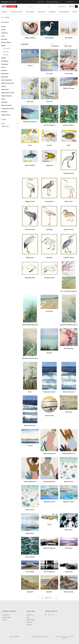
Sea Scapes (6, 55)
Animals (3, 30)
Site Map (29, 625)
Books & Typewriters (7, 80)
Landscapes (4, 102)
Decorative (4, 70)
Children (3, 86)
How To (75, 12)
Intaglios (52, 12)
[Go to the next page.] (56, 598)
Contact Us (41, 2)
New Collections (17, 12)
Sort (65, 44)
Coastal (3, 46)
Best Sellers (4, 39)
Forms (4, 620)
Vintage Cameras (6, 115)
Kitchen (3, 99)
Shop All (5, 12)
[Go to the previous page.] (43, 598)
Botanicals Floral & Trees (8, 83)
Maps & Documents (6, 105)
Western (3, 67)
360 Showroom (64, 12)
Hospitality (42, 12)
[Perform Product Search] (49, 6)
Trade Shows (7, 617)
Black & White (5, 74)
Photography (5, 64)
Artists (3, 36)
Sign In (62, 6)
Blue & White (5, 77)
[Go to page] (49, 598)
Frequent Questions (53, 2)
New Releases (5, 61)
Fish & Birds (6, 52)
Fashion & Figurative (7, 96)
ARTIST (10, 124)
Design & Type (5, 89)
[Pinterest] (54, 615)
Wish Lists (30, 622)
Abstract (3, 27)
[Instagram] (50, 615)
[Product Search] (37, 6)
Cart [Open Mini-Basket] (73, 6)
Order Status (31, 620)
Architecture (5, 33)
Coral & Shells (6, 49)
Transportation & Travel (7, 109)
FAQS (28, 617)
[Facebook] (46, 615)
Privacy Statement (14, 637)
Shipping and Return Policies (39, 637)
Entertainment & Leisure (8, 93)
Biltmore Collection (6, 42)
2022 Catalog (30, 12)
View (52, 44)
